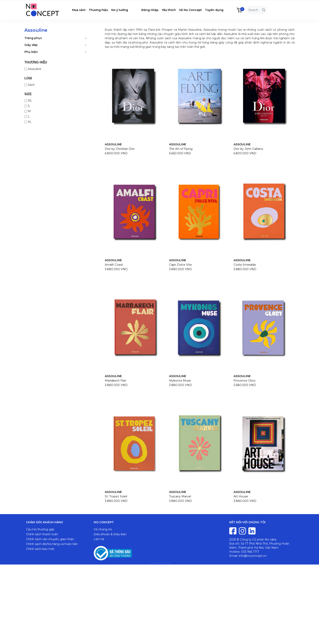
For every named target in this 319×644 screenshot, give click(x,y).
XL (28, 122)
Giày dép (31, 45)
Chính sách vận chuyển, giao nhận (50, 539)
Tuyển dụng (214, 10)
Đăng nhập (150, 10)
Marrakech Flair (115, 381)
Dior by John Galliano (248, 149)
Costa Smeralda (245, 265)
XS (28, 101)
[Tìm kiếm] (264, 10)
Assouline (33, 69)
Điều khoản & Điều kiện (110, 534)
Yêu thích (169, 10)
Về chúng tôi (103, 529)
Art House (241, 496)
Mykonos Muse (180, 381)
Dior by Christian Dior (120, 149)
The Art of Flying (181, 149)
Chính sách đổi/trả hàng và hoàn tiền (52, 544)
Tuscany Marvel (180, 496)
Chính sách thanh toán (42, 534)
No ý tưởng (120, 10)
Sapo (168, 563)
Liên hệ (99, 539)
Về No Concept (190, 10)
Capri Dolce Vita (180, 265)
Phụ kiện (31, 52)
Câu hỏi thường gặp (40, 529)
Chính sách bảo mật (40, 549)
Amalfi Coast (114, 265)
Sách (30, 85)
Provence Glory (245, 381)
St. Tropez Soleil (116, 496)
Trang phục (33, 38)
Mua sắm (79, 10)
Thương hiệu (98, 10)
